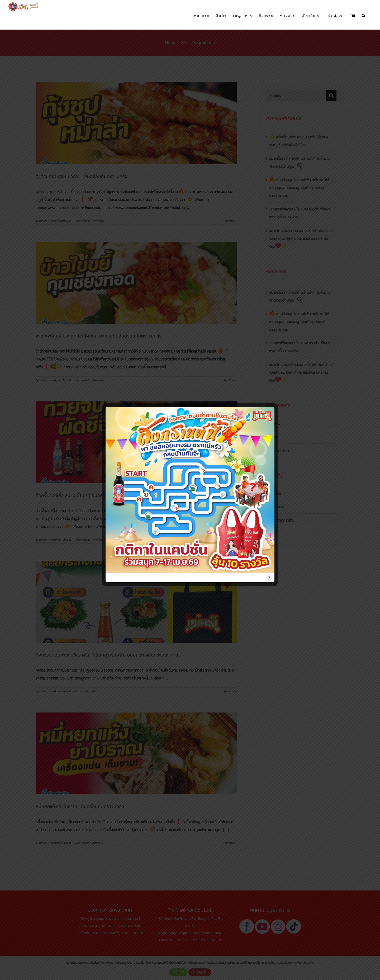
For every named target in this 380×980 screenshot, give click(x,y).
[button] (364, 16)
